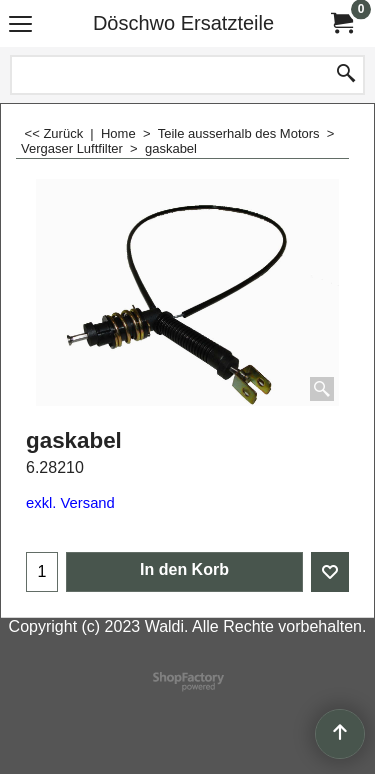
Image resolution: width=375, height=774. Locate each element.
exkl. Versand (70, 503)
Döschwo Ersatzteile (183, 23)
